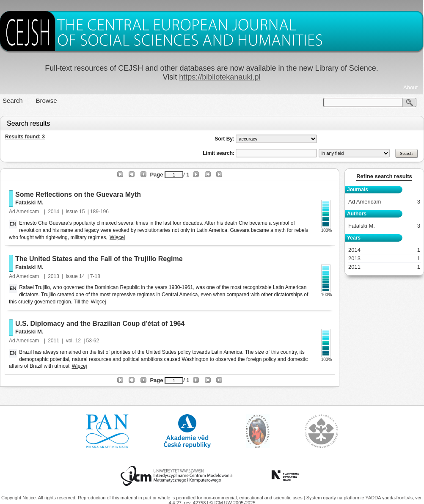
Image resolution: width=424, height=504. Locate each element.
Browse (47, 101)
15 (82, 212)
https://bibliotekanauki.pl (220, 77)
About (410, 87)
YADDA (374, 498)
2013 (54, 276)
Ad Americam (25, 212)
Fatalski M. (29, 202)
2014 (54, 212)
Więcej (117, 237)
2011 (54, 341)
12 (78, 341)
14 (82, 276)
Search (13, 101)
